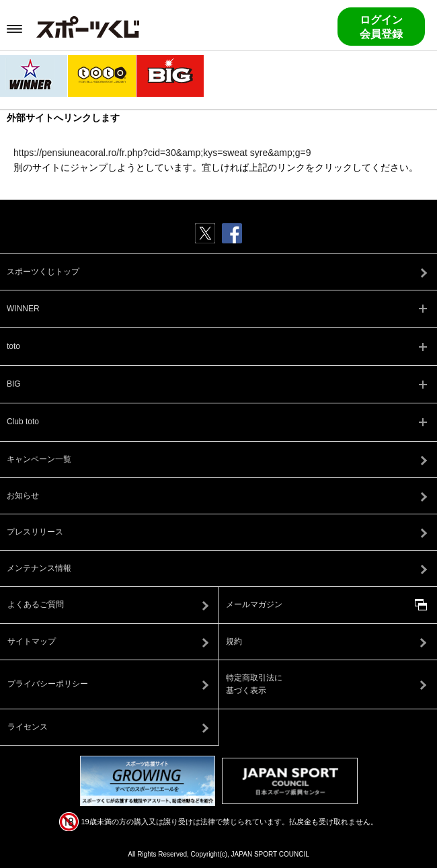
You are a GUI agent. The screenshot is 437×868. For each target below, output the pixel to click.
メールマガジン (254, 604)
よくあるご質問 (36, 604)
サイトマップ (32, 641)
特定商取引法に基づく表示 (254, 684)
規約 (234, 641)
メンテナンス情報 (39, 568)
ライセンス (28, 727)
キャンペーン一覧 (39, 459)
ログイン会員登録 (381, 27)
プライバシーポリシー (48, 684)
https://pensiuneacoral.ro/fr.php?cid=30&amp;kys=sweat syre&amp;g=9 (162, 153)
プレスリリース (35, 532)
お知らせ (23, 496)
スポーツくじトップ (43, 272)
